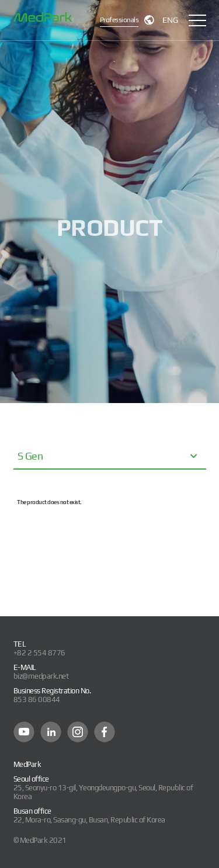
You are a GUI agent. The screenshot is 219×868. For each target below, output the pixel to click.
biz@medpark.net (41, 676)
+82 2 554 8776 (39, 653)
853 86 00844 (37, 699)
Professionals (119, 20)
